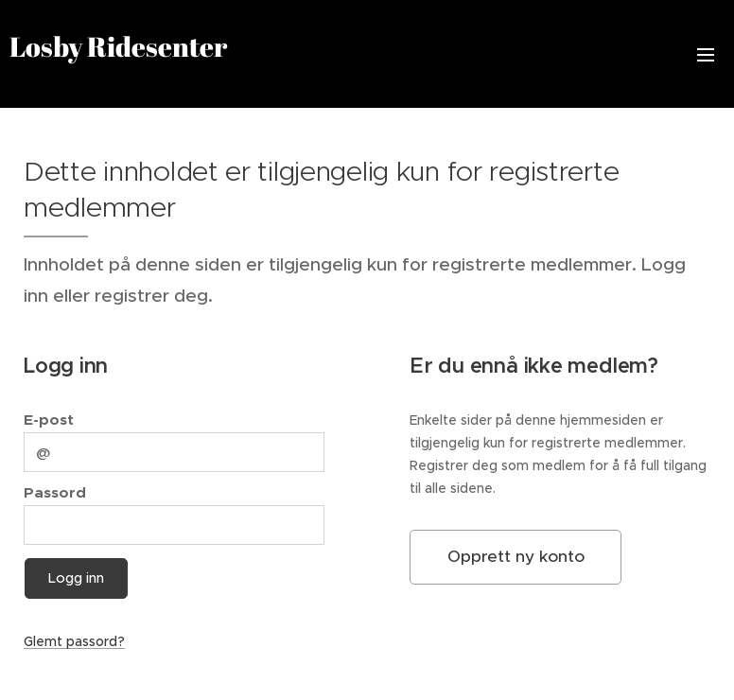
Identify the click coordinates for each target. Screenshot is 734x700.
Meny (706, 55)
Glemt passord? (74, 641)
